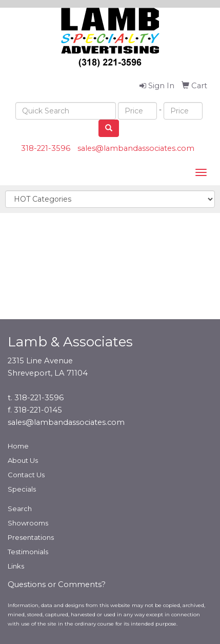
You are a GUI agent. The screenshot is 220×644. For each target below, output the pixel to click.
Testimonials (28, 552)
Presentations (31, 537)
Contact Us (26, 475)
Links (16, 566)
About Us (23, 460)
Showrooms (28, 523)
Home (18, 446)
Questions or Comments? (57, 584)
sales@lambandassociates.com (136, 148)
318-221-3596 (46, 148)
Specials (22, 489)
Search (20, 509)
